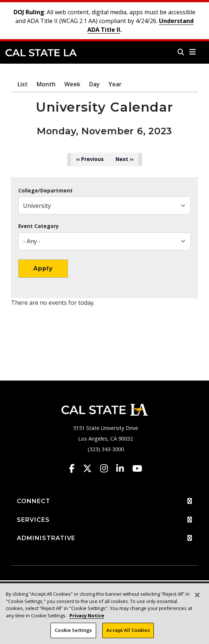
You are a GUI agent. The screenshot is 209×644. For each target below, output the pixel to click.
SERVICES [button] (104, 520)
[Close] (197, 595)
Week (72, 84)
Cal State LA (41, 53)
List (23, 84)
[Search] (181, 52)
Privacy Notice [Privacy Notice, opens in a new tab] (87, 615)
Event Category (39, 226)
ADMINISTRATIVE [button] (104, 538)
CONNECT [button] (104, 501)
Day (94, 84)
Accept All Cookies (128, 630)
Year (115, 84)
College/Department (45, 191)
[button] (193, 52)
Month (46, 84)
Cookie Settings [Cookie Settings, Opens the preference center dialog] (73, 630)
